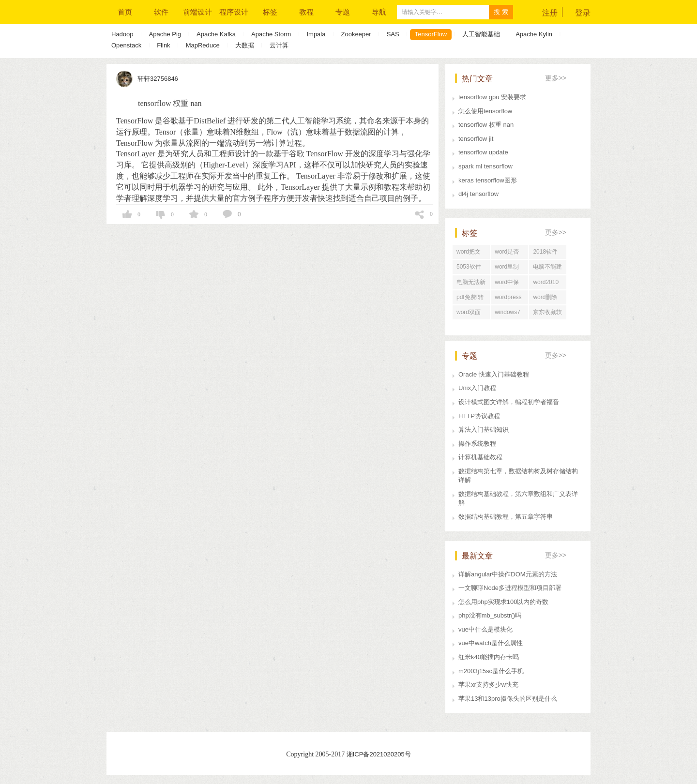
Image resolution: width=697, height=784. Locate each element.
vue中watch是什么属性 (491, 643)
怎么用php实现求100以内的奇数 (503, 602)
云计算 (279, 45)
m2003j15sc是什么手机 (491, 671)
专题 (343, 12)
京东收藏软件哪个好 (547, 314)
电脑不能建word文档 (547, 269)
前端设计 (197, 12)
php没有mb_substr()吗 (490, 615)
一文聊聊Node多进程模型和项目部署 (510, 588)
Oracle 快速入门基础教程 (494, 374)
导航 (379, 12)
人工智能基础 (481, 34)
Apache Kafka (216, 34)
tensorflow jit (476, 139)
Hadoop (122, 34)
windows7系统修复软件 (509, 314)
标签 (270, 12)
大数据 (245, 45)
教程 (306, 12)
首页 (125, 12)
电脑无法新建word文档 (471, 284)
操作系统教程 (477, 444)
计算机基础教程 (480, 457)
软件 (161, 12)
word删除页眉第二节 (547, 299)
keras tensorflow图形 (488, 180)
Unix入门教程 (477, 388)
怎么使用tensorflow (485, 111)
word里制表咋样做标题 (509, 269)
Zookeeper (356, 34)
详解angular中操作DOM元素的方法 (508, 574)
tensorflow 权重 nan (486, 125)
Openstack (126, 45)
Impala (316, 34)
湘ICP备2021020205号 (379, 754)
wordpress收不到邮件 (509, 299)
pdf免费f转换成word (470, 299)
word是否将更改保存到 (509, 254)
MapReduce (203, 45)
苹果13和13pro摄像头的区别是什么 (508, 699)
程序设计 (234, 12)
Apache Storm (271, 34)
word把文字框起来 (469, 254)
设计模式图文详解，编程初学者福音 (509, 402)
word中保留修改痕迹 (509, 284)
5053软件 (469, 267)
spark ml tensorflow (485, 166)
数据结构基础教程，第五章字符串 (506, 517)
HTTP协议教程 (479, 416)
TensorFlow (431, 34)
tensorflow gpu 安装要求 (492, 97)
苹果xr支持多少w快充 (488, 685)
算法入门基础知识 (484, 430)
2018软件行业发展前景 (547, 254)
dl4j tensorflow (478, 194)
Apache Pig (165, 34)
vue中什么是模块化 (485, 629)
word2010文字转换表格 (547, 284)
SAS (393, 34)
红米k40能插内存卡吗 (489, 657)
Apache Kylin (534, 34)
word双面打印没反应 (471, 314)
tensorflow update (483, 152)
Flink (163, 45)
